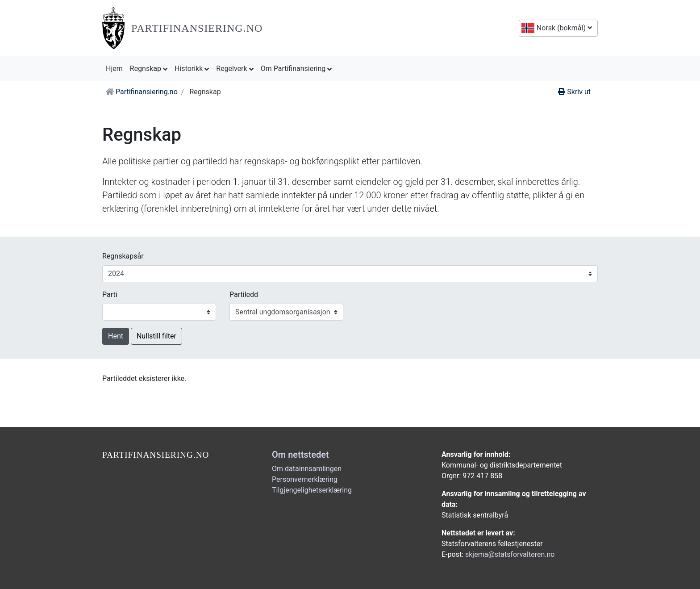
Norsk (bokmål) (563, 28)
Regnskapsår (123, 256)
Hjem (116, 68)
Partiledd (244, 294)
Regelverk (235, 69)
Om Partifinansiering (296, 69)
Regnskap (149, 69)
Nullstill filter (156, 336)
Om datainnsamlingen (307, 469)
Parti (110, 294)
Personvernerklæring (305, 479)
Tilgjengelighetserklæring (312, 490)
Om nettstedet (300, 455)
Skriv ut (574, 92)
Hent (116, 336)
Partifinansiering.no (197, 28)
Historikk (192, 69)
